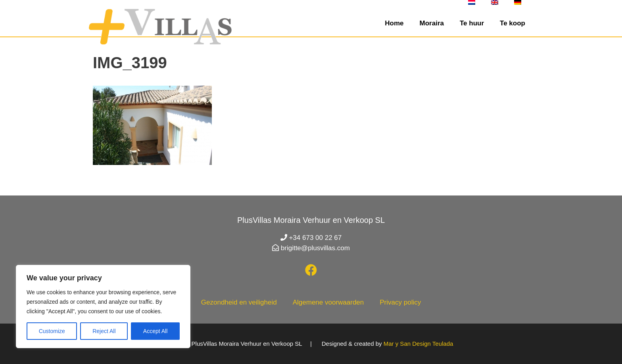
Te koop (513, 23)
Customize (52, 331)
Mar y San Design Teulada (419, 344)
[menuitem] (472, 2)
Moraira (432, 23)
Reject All (104, 331)
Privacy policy (400, 302)
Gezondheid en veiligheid (239, 302)
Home (394, 23)
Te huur (472, 23)
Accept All (155, 331)
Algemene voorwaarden (328, 302)
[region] (103, 307)
